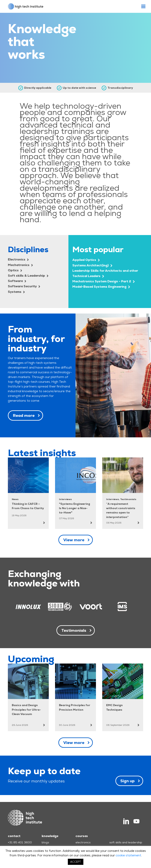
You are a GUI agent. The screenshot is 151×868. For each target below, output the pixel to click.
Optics (15, 270)
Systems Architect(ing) (92, 265)
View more (74, 540)
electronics (83, 842)
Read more (24, 415)
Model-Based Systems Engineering (101, 287)
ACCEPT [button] (76, 862)
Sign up (128, 781)
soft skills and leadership (126, 842)
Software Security (24, 286)
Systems (16, 292)
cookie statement (128, 855)
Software (17, 281)
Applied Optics (86, 260)
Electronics (18, 259)
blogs (45, 842)
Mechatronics (20, 265)
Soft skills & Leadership (28, 276)
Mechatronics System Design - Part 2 (104, 281)
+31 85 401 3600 (20, 842)
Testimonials (74, 630)
